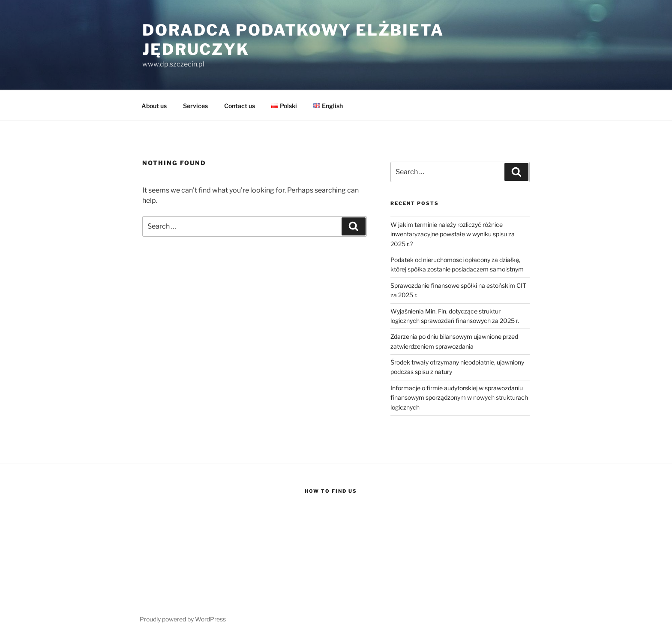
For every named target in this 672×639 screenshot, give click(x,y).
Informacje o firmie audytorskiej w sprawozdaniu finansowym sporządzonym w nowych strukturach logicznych (459, 398)
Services (195, 106)
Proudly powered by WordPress (183, 619)
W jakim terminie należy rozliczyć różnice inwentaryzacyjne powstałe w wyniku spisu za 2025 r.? (453, 234)
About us (154, 106)
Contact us (240, 106)
